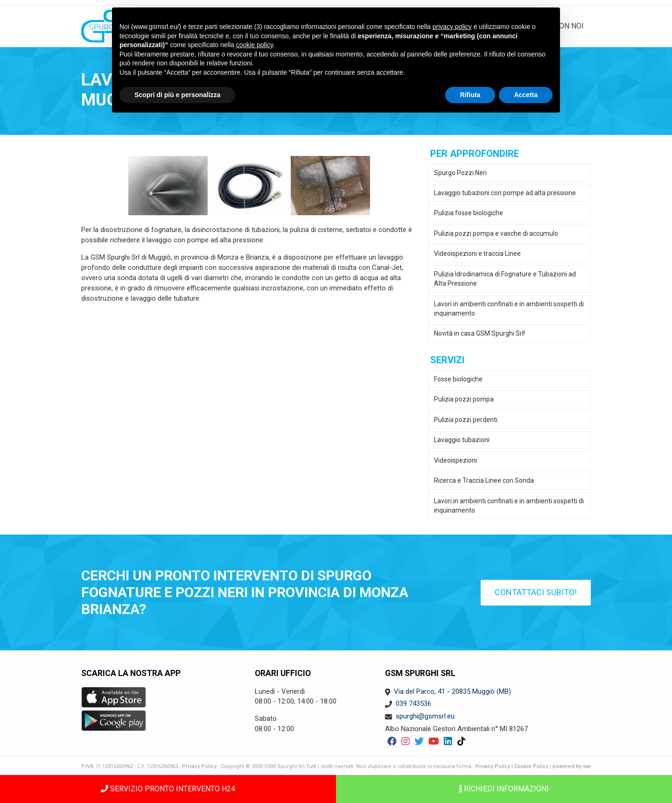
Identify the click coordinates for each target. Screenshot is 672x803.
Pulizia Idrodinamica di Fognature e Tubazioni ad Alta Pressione (505, 279)
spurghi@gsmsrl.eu (425, 716)
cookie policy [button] (255, 45)
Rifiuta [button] (470, 95)
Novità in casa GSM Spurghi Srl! (479, 333)
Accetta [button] (526, 95)
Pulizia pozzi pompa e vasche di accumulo (496, 233)
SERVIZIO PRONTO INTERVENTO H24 (168, 789)
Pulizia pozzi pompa (464, 399)
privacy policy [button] (452, 27)
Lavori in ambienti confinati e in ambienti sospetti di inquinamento (509, 309)
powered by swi (572, 766)
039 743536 (413, 704)
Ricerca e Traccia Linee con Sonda (484, 480)
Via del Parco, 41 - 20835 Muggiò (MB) (452, 691)
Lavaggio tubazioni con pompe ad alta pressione (505, 193)
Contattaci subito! (536, 592)
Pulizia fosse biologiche (469, 213)
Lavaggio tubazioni (462, 440)
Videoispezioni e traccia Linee (477, 254)
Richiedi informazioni (504, 789)
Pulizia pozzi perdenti (466, 420)
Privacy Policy (199, 766)
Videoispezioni (455, 460)
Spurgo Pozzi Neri (460, 173)
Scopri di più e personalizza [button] (177, 95)
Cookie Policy (531, 766)
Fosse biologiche (458, 379)
